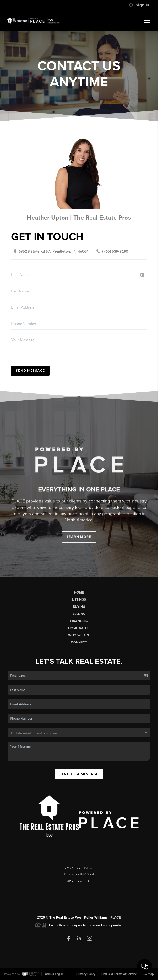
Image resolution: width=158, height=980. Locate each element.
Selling (79, 614)
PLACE (116, 918)
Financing (79, 621)
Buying (79, 607)
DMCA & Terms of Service (119, 974)
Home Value (79, 628)
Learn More (79, 541)
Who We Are (79, 635)
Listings (79, 600)
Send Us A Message (79, 774)
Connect (79, 642)
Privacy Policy (86, 974)
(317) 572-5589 (79, 881)
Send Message (31, 371)
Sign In (139, 5)
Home (79, 592)
